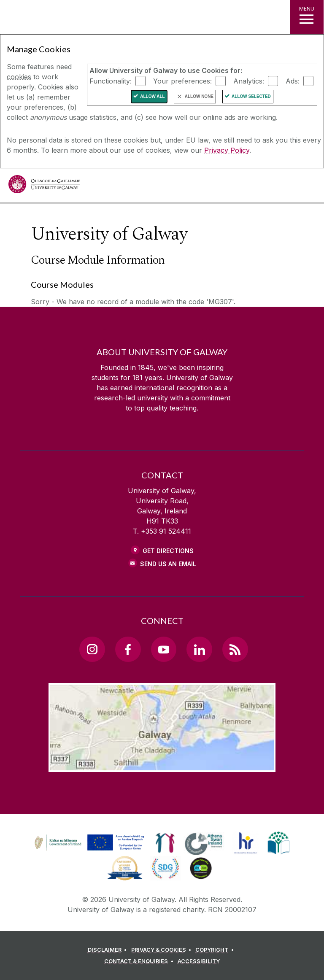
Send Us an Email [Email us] (168, 564)
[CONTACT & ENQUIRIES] (140, 961)
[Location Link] (162, 765)
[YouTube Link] (164, 649)
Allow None (199, 96)
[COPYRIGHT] (216, 950)
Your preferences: (182, 81)
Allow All (153, 96)
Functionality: (111, 81)
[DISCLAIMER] (109, 950)
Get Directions (168, 551)
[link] (88, 843)
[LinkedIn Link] (199, 649)
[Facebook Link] (128, 649)
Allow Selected (251, 96)
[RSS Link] (235, 649)
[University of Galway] (44, 186)
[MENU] (307, 17)
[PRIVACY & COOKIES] (163, 950)
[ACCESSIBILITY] (199, 961)
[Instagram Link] (92, 649)
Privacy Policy (227, 150)
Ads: (293, 81)
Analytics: (249, 81)
